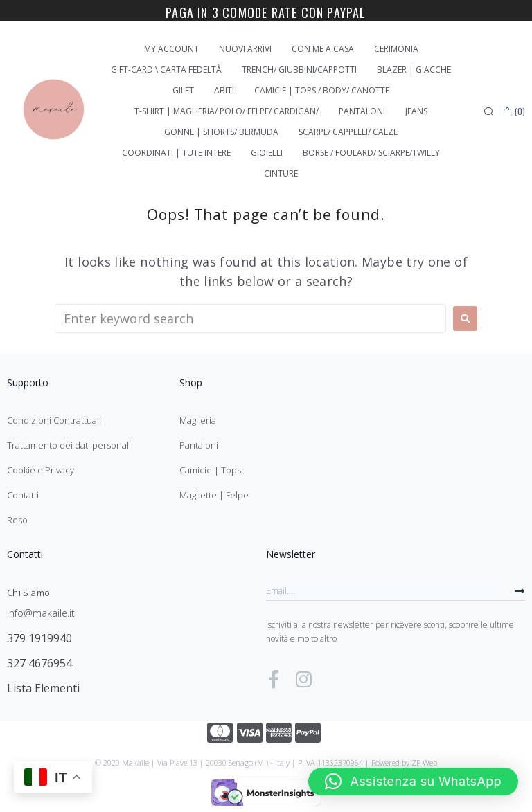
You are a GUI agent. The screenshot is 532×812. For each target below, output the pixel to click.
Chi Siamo (28, 593)
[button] (413, 782)
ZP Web (424, 763)
